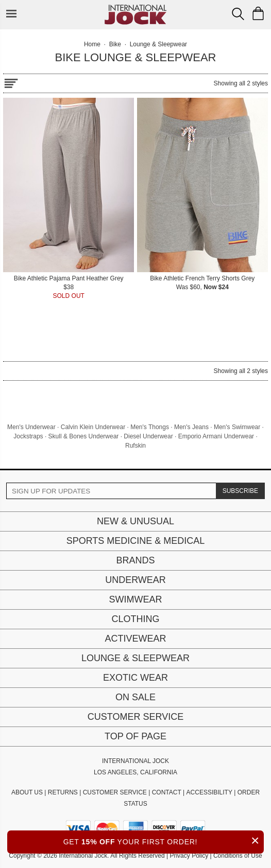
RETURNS (63, 792)
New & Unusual (135, 521)
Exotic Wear (135, 678)
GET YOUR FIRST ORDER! (164, 840)
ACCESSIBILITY (209, 792)
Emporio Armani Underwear (216, 436)
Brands (135, 560)
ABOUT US (27, 792)
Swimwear (136, 599)
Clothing (135, 619)
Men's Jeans (191, 427)
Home (92, 44)
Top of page (135, 736)
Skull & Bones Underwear (84, 436)
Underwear (135, 580)
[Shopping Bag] (258, 13)
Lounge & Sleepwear (135, 658)
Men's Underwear (31, 427)
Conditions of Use (238, 856)
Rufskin (135, 446)
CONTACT (167, 792)
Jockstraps (28, 436)
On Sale (135, 697)
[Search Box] (238, 14)
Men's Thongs (150, 427)
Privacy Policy (189, 856)
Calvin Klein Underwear (93, 427)
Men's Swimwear (237, 427)
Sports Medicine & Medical (136, 541)
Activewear (135, 639)
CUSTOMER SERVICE (115, 792)
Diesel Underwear (148, 436)
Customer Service (135, 717)
